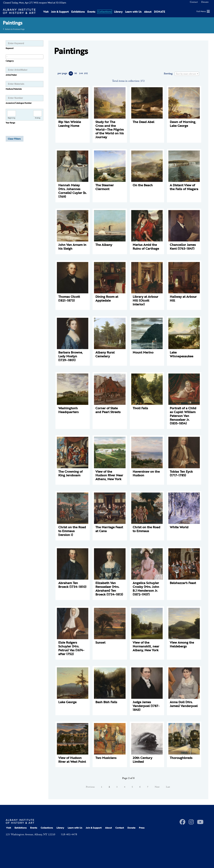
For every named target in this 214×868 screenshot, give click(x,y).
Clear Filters (14, 139)
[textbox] (187, 74)
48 (71, 73)
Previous (90, 787)
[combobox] (25, 57)
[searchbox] (25, 57)
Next (157, 787)
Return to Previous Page (15, 29)
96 (76, 73)
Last (168, 787)
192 (86, 73)
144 (81, 73)
